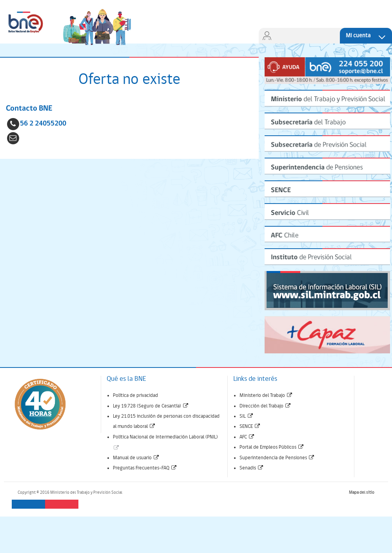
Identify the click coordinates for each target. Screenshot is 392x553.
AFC (247, 437)
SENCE (250, 427)
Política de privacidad (135, 396)
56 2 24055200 (43, 124)
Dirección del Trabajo (265, 406)
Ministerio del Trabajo (266, 396)
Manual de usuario (136, 458)
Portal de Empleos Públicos (272, 447)
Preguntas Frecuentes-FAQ (145, 468)
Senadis (252, 468)
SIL (247, 416)
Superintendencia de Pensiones (277, 458)
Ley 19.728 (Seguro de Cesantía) (151, 406)
